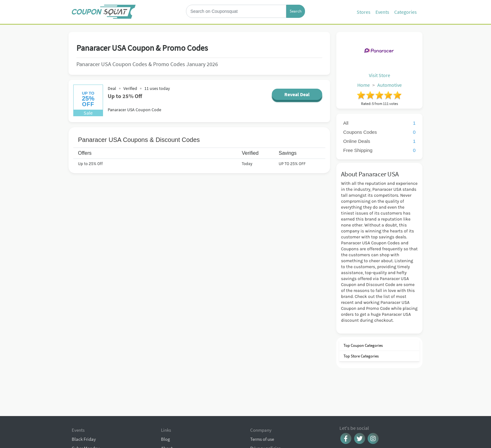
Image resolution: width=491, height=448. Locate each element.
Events (382, 12)
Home (364, 85)
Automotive (390, 85)
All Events (81, 443)
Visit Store (380, 75)
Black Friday (84, 407)
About (167, 416)
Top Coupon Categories (363, 345)
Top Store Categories (361, 356)
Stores (364, 12)
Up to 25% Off (125, 96)
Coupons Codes (379, 132)
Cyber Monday (86, 416)
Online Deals (379, 141)
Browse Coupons (88, 434)
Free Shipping (379, 150)
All (379, 123)
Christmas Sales (87, 425)
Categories (406, 12)
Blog (165, 407)
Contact (169, 425)
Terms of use (262, 407)
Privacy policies (265, 416)
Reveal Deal (296, 94)
